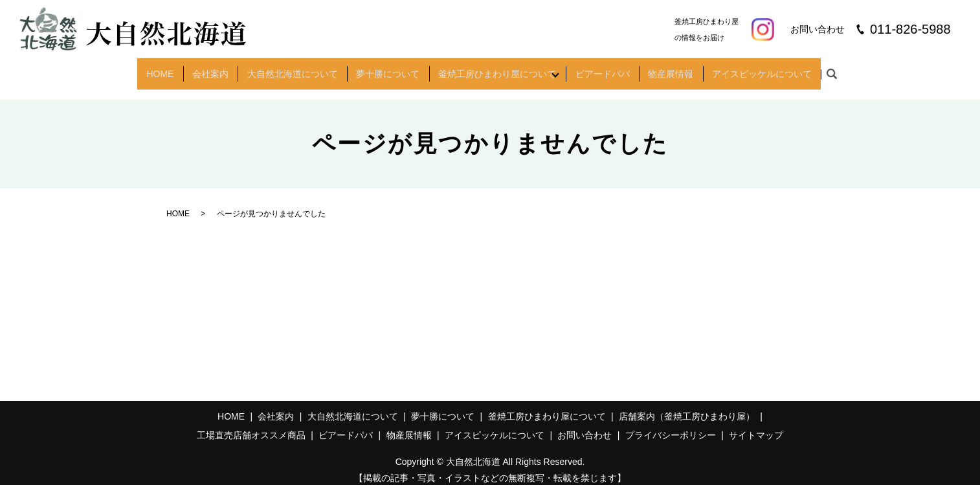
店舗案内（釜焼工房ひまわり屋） (687, 405)
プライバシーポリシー (671, 425)
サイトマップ (756, 425)
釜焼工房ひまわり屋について (495, 69)
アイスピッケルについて (776, 69)
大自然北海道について (284, 69)
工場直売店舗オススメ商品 (251, 425)
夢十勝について (383, 69)
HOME (146, 69)
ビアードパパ (610, 69)
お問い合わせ (585, 425)
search (848, 69)
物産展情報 (682, 69)
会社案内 (199, 69)
